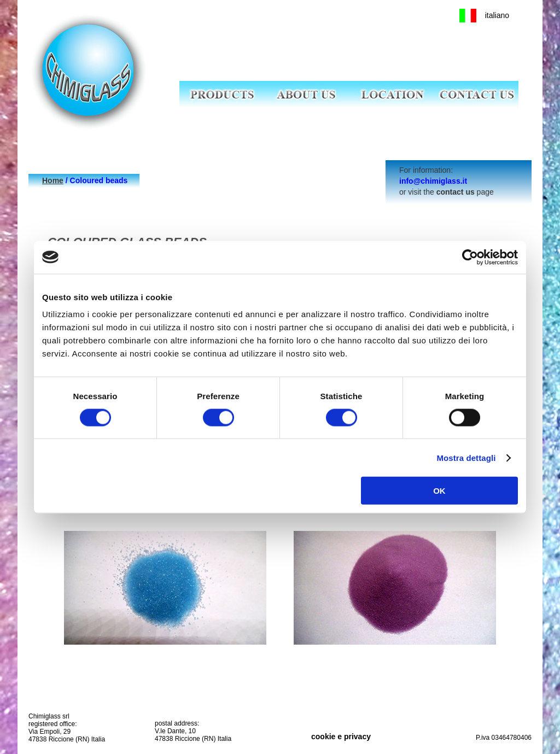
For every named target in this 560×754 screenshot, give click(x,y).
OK (439, 491)
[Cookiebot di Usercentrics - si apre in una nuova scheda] (470, 257)
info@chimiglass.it (433, 181)
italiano (497, 15)
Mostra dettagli (466, 457)
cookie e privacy (341, 737)
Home (53, 180)
